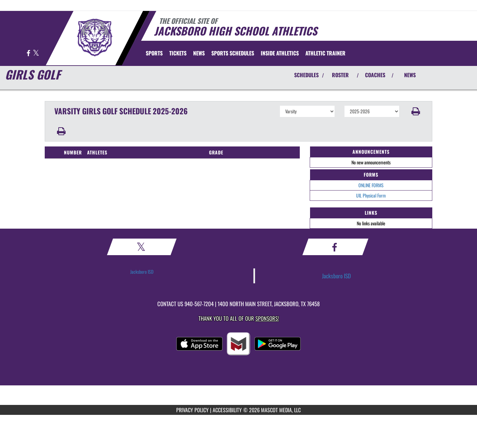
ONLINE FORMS (371, 185)
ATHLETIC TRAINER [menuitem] (325, 53)
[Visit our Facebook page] (29, 54)
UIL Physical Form (371, 195)
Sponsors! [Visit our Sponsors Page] (267, 318)
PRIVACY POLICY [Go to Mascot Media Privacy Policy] (192, 410)
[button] (416, 111)
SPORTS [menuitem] (154, 53)
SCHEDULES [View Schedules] (306, 75)
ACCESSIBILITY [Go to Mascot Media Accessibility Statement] (227, 410)
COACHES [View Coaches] (375, 75)
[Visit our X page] (36, 54)
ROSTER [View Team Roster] (340, 75)
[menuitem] (178, 53)
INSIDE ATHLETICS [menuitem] (280, 53)
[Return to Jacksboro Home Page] (95, 37)
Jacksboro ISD (142, 272)
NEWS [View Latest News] (410, 75)
